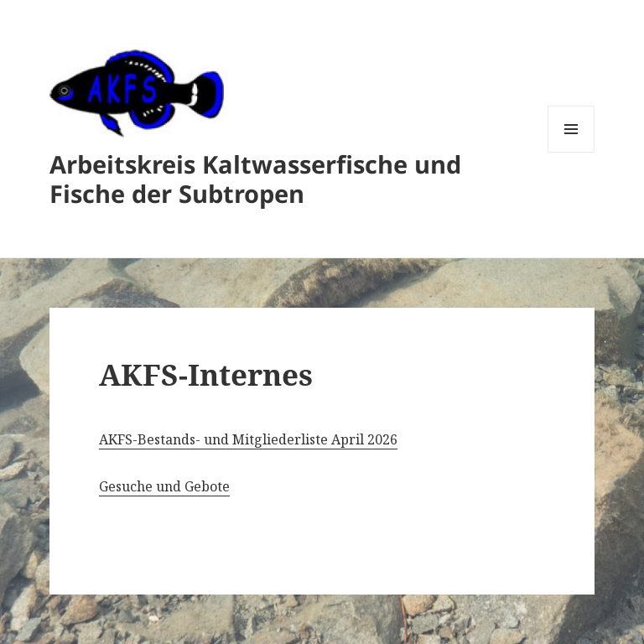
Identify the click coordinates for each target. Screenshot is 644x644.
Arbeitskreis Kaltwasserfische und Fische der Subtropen (255, 179)
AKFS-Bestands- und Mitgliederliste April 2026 (248, 439)
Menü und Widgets (571, 152)
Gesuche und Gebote (164, 486)
